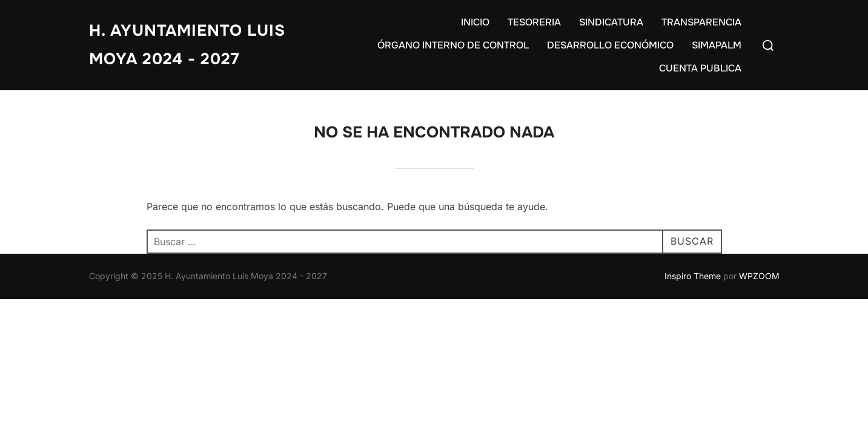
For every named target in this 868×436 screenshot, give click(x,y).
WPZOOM (759, 276)
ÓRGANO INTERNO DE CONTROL (453, 45)
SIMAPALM (717, 45)
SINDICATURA (611, 22)
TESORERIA (534, 22)
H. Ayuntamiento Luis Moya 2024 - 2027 (187, 45)
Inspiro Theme (693, 276)
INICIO (475, 22)
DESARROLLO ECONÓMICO (610, 45)
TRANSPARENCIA (701, 22)
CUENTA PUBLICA (700, 68)
